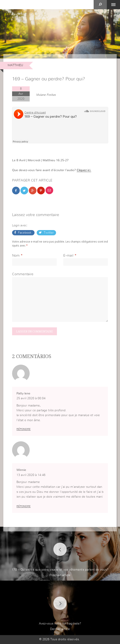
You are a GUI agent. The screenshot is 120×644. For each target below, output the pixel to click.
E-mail (68, 255)
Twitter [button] (48, 233)
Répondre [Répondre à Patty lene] (24, 429)
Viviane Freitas (46, 95)
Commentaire (23, 274)
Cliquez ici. (84, 170)
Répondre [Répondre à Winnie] (24, 506)
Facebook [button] (25, 233)
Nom (16, 255)
